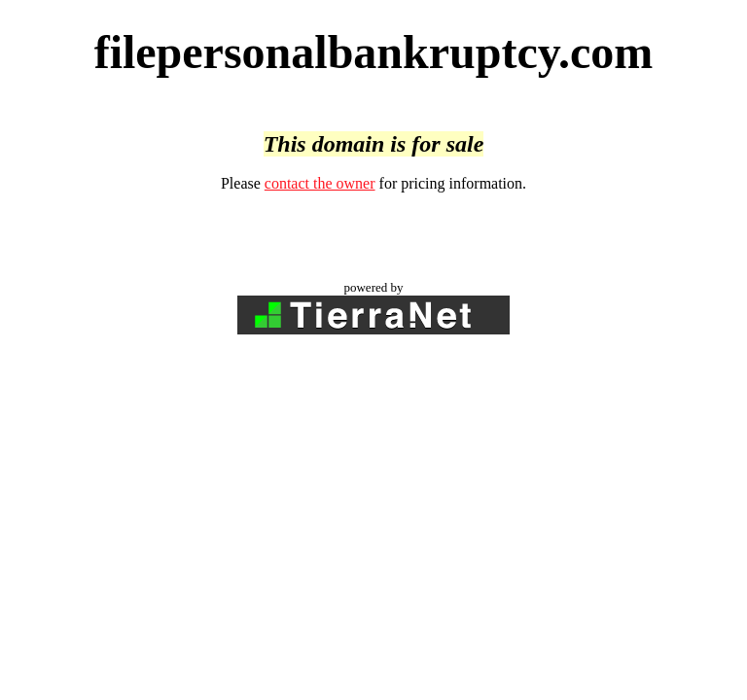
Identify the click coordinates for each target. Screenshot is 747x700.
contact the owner (320, 183)
